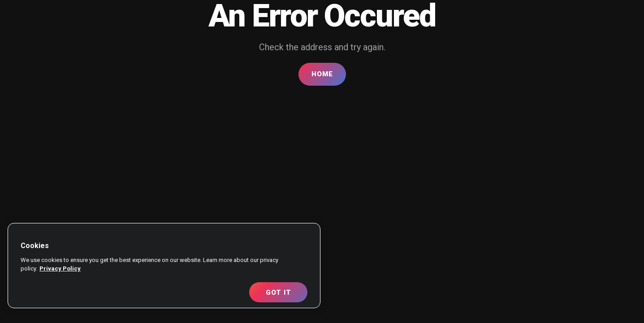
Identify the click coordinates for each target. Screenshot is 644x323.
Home (322, 74)
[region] (164, 266)
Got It (279, 292)
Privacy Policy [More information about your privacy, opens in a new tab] (60, 268)
